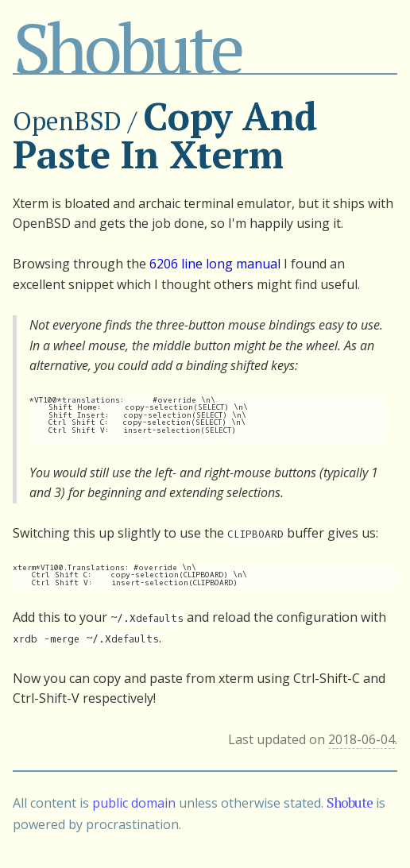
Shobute (127, 48)
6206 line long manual (215, 264)
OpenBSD (67, 121)
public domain (134, 803)
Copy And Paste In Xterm (165, 135)
